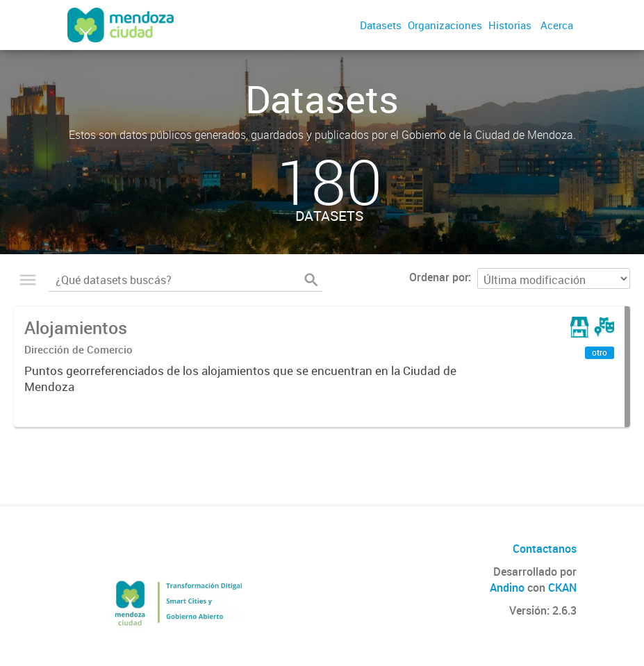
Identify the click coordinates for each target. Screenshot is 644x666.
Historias (510, 25)
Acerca (557, 25)
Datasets (381, 25)
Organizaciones (445, 25)
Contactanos (545, 549)
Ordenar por (439, 277)
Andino (507, 588)
